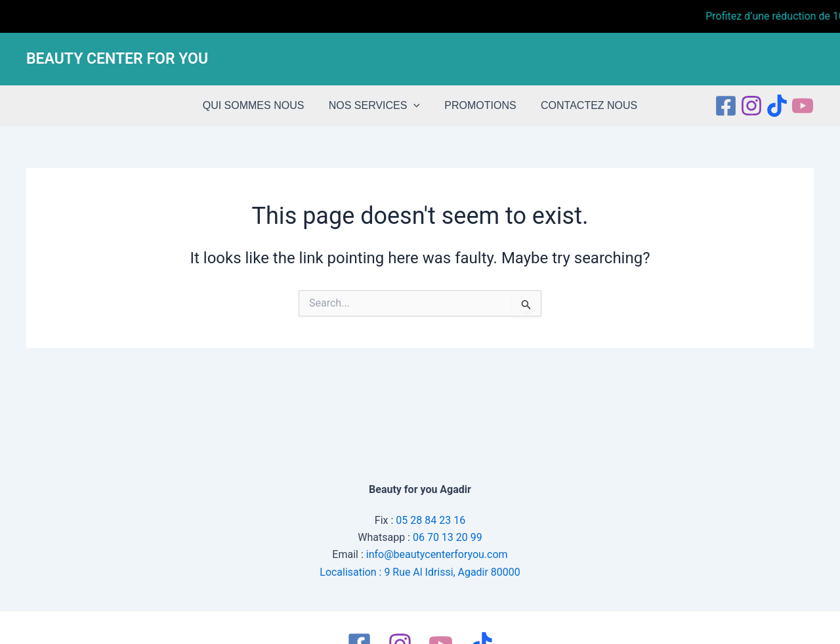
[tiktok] (777, 106)
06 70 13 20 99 (448, 537)
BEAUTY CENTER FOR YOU (117, 59)
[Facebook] (726, 106)
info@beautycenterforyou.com (437, 554)
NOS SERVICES (376, 106)
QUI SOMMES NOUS (259, 105)
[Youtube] (803, 106)
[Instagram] (751, 106)
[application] (415, 106)
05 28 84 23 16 (430, 520)
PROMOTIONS (479, 105)
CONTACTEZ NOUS (584, 105)
